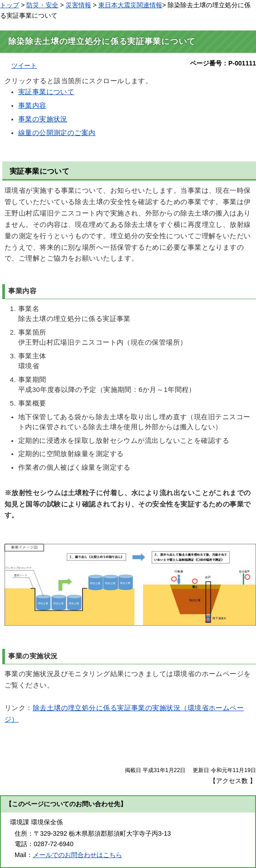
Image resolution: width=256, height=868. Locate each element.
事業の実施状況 (43, 119)
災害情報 (78, 5)
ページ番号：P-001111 (223, 63)
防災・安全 (42, 5)
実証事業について (46, 92)
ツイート (24, 65)
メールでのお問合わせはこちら (77, 855)
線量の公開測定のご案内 (57, 133)
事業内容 (32, 105)
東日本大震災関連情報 (130, 5)
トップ (10, 5)
